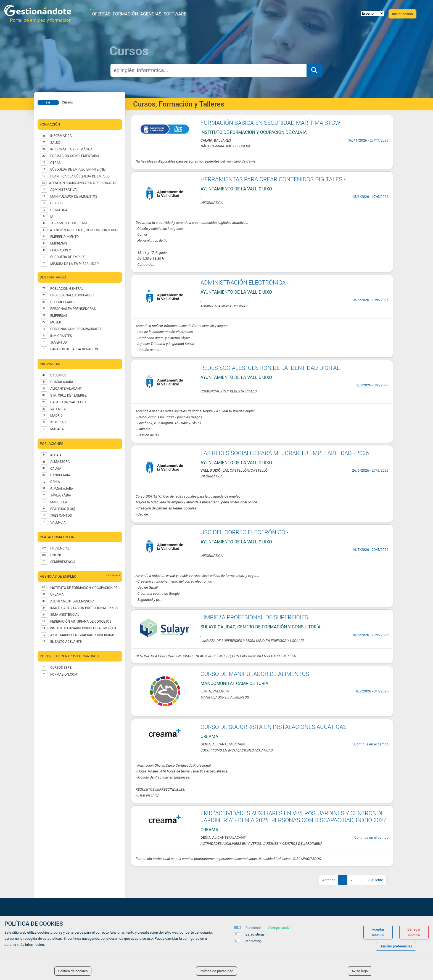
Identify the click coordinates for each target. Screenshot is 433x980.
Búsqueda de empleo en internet (79, 169)
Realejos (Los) (63, 509)
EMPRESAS (59, 243)
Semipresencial (64, 562)
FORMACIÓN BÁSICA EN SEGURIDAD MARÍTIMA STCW (270, 123)
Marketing (253, 941)
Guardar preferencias (396, 946)
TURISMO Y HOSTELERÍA (69, 223)
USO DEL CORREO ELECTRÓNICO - (244, 532)
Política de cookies (73, 971)
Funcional (253, 928)
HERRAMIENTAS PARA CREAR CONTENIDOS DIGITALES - (273, 179)
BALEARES (58, 375)
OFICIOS (56, 203)
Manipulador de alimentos (74, 196)
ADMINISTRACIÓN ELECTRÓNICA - (245, 283)
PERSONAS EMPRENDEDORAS (73, 309)
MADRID (56, 416)
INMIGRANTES (61, 336)
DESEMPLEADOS (63, 302)
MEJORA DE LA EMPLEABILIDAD (74, 264)
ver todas (113, 575)
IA (52, 217)
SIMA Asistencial (65, 615)
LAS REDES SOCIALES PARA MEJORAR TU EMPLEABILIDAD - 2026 (285, 453)
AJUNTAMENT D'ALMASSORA (72, 601)
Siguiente (376, 880)
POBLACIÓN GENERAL (67, 289)
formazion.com (64, 674)
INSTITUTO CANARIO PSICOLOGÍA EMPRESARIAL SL (85, 628)
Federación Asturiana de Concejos (81, 622)
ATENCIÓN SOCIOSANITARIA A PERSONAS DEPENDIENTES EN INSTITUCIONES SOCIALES (84, 183)
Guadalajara (62, 489)
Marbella (59, 502)
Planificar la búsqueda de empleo (80, 176)
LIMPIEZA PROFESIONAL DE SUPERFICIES (254, 617)
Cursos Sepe (61, 668)
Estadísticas (255, 934)
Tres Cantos (61, 516)
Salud (55, 143)
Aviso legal (360, 971)
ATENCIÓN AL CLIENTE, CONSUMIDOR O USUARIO (85, 230)
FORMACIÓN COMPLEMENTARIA (75, 156)
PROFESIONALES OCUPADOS (72, 295)
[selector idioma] (372, 13)
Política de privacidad (216, 971)
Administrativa (63, 190)
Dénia (55, 482)
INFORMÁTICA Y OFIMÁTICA (71, 149)
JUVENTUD (59, 342)
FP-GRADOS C (61, 250)
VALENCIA (58, 409)
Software (175, 14)
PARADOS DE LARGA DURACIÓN (74, 349)
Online (56, 555)
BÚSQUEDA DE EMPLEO (68, 257)
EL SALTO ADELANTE (66, 642)
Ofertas (101, 14)
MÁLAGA (57, 429)
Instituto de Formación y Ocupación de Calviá (85, 588)
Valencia (58, 522)
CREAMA (57, 594)
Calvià (56, 469)
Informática (61, 136)
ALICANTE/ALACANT (66, 389)
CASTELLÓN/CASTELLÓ (68, 402)
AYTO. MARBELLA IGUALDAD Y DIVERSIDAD (83, 635)
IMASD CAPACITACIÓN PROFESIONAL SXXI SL (85, 608)
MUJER (56, 322)
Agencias (151, 14)
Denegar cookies (414, 932)
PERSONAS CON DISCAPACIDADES (76, 329)
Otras (56, 163)
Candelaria (60, 475)
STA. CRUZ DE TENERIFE (68, 395)
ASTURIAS (58, 422)
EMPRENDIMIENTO (64, 237)
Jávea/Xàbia (61, 495)
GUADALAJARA (62, 382)
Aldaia (56, 455)
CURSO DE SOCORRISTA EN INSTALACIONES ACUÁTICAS (274, 727)
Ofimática (59, 210)
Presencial (60, 548)
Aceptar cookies (378, 932)
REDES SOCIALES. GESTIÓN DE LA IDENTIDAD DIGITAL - (272, 368)
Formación (125, 14)
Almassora (60, 462)
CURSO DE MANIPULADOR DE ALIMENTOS (255, 674)
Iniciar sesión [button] (402, 14)
